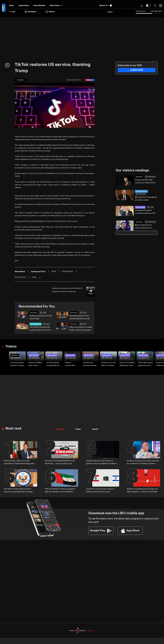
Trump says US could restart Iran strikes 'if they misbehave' (146, 181)
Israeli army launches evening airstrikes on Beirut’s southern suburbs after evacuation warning (90, 364)
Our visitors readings (132, 170)
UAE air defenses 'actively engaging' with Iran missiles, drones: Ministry (60, 490)
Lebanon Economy (141, 191)
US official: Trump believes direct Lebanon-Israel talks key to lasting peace (18, 490)
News (12, 6)
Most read (13, 428)
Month (94, 429)
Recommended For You (37, 306)
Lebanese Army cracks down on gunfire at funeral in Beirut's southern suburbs (101, 462)
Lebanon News (140, 207)
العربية (110, 12)
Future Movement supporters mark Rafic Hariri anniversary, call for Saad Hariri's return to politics (145, 364)
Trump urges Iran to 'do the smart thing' (41, 317)
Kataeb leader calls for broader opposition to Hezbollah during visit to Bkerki (20, 462)
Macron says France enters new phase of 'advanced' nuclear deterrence (143, 227)
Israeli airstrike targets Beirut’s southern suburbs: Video (54, 364)
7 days (77, 429)
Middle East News (36, 324)
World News (34, 313)
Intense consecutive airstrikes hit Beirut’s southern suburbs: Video (72, 364)
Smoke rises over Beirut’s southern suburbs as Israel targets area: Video (109, 364)
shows (50, 12)
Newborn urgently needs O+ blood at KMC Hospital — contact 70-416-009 (142, 490)
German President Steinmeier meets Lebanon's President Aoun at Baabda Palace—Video (127, 364)
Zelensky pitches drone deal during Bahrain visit (79, 317)
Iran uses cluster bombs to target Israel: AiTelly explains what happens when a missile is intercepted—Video (17, 364)
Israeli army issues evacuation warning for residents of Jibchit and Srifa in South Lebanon (143, 462)
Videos (11, 346)
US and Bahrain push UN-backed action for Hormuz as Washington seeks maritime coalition (40, 329)
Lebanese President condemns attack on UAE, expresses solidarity (146, 212)
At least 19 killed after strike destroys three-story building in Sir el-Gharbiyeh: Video (35, 364)
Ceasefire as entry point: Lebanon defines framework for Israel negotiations (100, 490)
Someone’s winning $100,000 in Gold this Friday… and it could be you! (60, 462)
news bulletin (39, 6)
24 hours (59, 429)
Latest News (24, 6)
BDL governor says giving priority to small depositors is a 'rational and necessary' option (146, 199)
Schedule (30, 12)
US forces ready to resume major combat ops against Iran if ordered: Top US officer (81, 329)
